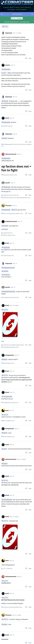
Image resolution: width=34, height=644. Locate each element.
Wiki (18, 10)
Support (6, 7)
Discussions (11, 10)
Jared (5, 449)
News (12, 7)
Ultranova (7, 247)
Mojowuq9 (7, 69)
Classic (17, 7)
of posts (17, 14)
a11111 (6, 310)
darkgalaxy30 (8, 397)
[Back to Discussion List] (2, 14)
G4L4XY (6, 226)
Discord (27, 7)
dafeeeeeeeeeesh (9, 268)
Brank (5, 138)
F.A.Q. (22, 7)
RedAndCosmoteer (9, 292)
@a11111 (14, 210)
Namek (6, 101)
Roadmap (24, 10)
